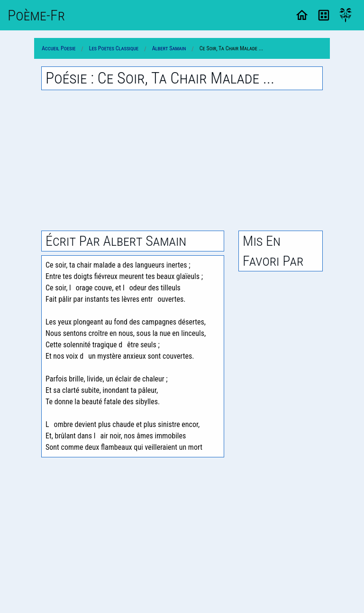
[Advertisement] (182, 160)
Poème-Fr (36, 15)
